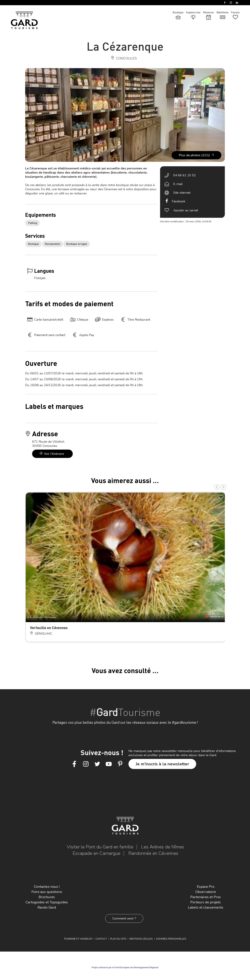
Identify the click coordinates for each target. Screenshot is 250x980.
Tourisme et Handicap (78, 939)
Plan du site (118, 939)
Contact (101, 939)
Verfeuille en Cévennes (49, 628)
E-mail (178, 184)
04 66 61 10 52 (185, 175)
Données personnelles (171, 939)
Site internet (182, 193)
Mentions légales (141, 939)
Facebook (179, 201)
